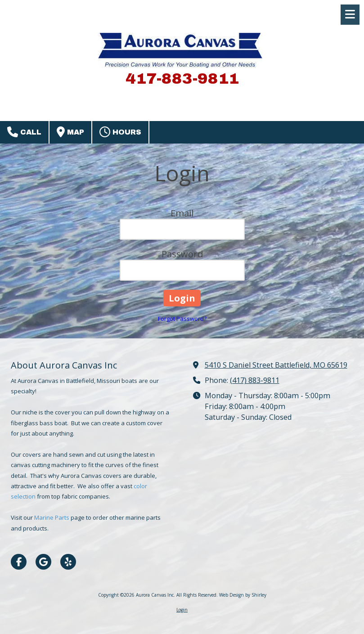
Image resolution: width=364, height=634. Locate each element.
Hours (120, 132)
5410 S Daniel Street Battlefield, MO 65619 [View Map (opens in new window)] (276, 365)
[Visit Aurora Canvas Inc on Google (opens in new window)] (43, 562)
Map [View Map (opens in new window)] (70, 132)
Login (182, 610)
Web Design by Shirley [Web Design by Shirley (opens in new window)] (243, 595)
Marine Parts (52, 517)
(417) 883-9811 (255, 380)
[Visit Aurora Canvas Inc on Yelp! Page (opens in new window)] (68, 562)
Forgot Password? (182, 319)
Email (182, 213)
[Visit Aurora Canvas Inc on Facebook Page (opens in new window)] (19, 562)
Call (24, 132)
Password (182, 254)
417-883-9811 (182, 79)
